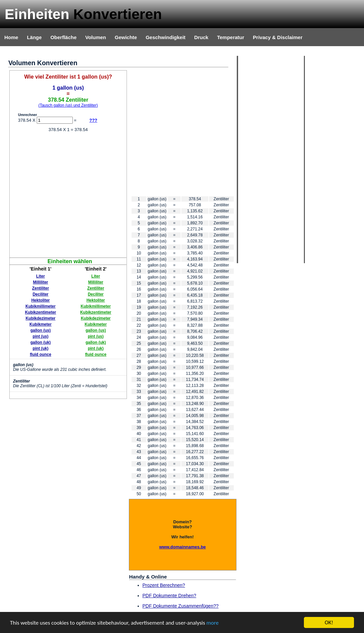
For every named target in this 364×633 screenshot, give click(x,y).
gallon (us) (41, 330)
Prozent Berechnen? (164, 585)
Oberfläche (63, 37)
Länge (34, 37)
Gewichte (126, 37)
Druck (201, 37)
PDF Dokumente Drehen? (169, 596)
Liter (40, 276)
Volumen (96, 37)
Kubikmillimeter (40, 306)
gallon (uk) (41, 342)
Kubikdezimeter (41, 318)
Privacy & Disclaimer (278, 37)
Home (11, 37)
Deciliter (41, 294)
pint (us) (41, 336)
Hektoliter (41, 300)
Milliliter (41, 282)
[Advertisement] (69, 133)
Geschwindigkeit (165, 37)
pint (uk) (41, 348)
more (213, 623)
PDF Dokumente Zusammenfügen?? (181, 606)
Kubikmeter (40, 324)
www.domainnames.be (183, 547)
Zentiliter (41, 288)
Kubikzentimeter (41, 312)
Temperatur (231, 37)
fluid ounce (40, 354)
